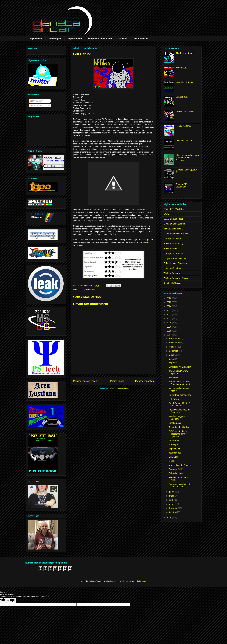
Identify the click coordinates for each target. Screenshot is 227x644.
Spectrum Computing (174, 243)
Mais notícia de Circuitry (180, 465)
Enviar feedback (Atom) (119, 389)
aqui (148, 242)
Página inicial (36, 39)
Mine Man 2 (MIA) (184, 82)
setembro (174, 351)
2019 (169, 327)
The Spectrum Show (173, 253)
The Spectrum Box (172, 238)
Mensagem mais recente (86, 381)
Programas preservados (100, 39)
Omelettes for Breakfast (180, 367)
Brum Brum (174, 440)
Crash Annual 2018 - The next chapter (180, 404)
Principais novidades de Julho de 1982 (180, 485)
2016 (169, 517)
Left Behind (174, 399)
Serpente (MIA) (176, 469)
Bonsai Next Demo (185, 111)
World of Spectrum (172, 273)
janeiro (173, 512)
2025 (169, 302)
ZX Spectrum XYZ (172, 283)
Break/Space (175, 423)
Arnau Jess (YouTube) (174, 209)
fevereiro (174, 508)
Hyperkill (173, 363)
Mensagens (36, 101)
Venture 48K (182, 97)
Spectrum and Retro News (176, 234)
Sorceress (173, 378)
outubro (173, 347)
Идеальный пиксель (173, 229)
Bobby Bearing (176, 473)
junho (172, 492)
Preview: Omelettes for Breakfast (179, 411)
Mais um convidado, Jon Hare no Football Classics (187, 158)
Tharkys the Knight (185, 53)
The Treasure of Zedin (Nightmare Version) (179, 383)
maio (172, 496)
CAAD (167, 214)
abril (172, 500)
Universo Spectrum (173, 268)
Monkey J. (174, 444)
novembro (174, 343)
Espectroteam (75, 39)
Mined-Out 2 (182, 68)
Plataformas (91, 290)
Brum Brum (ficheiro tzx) (180, 395)
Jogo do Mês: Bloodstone (182, 185)
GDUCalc (173, 457)
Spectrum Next (171, 248)
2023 (169, 310)
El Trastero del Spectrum (175, 263)
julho (172, 359)
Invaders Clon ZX (184, 141)
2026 (169, 298)
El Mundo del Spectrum (175, 224)
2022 (169, 314)
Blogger (143, 581)
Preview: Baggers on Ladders (178, 418)
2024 (169, 306)
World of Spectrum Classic (176, 278)
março (173, 504)
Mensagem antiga (145, 381)
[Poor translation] (11, 600)
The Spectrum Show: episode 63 (179, 372)
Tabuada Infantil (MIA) (179, 427)
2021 (169, 319)
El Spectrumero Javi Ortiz (176, 258)
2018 (169, 331)
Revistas (123, 39)
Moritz (172, 461)
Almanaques (55, 39)
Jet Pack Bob (175, 453)
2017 (82, 290)
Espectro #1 (174, 449)
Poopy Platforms (184, 126)
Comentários (37, 106)
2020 (169, 323)
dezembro (174, 339)
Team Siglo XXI (142, 39)
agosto (173, 355)
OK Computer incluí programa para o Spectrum (178, 434)
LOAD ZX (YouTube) (173, 219)
